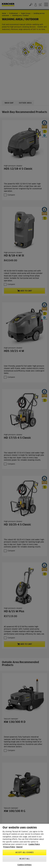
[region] (24, 846)
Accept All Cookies (24, 853)
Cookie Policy (34, 844)
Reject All (24, 859)
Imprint (19, 847)
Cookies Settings (24, 865)
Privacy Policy (9, 847)
